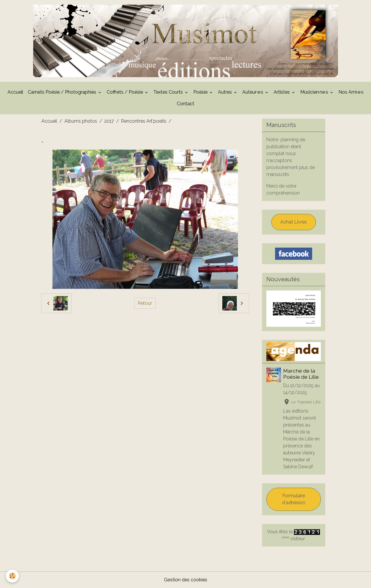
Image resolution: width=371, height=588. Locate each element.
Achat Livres (294, 222)
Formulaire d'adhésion (294, 499)
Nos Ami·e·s (351, 92)
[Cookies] (12, 576)
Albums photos (81, 121)
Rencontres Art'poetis (144, 121)
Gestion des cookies (186, 580)
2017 (109, 121)
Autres (225, 92)
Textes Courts (169, 92)
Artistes (282, 92)
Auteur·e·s (253, 92)
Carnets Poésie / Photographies (63, 92)
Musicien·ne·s (315, 92)
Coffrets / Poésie (125, 92)
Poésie (201, 92)
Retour (145, 303)
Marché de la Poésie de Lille (301, 374)
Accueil (15, 92)
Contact (185, 104)
